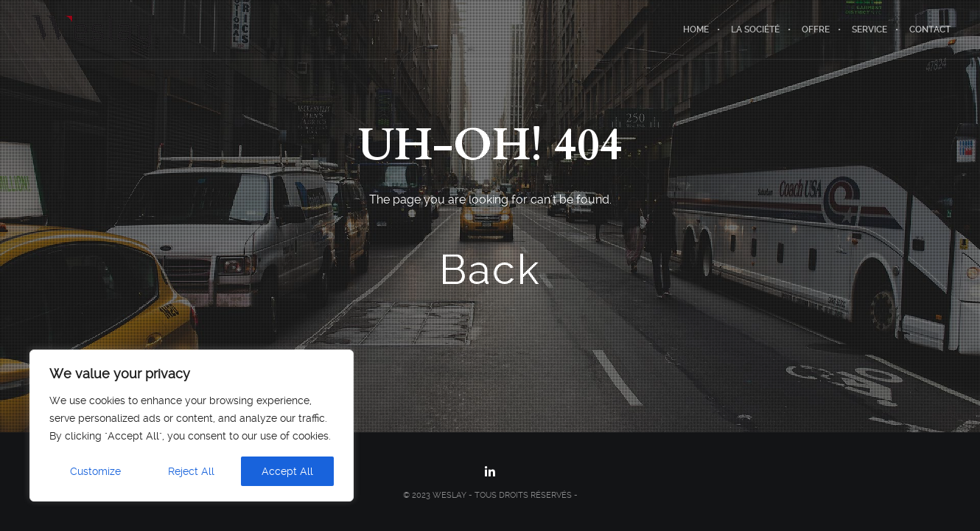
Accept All (287, 471)
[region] (192, 426)
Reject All (191, 471)
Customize (95, 471)
